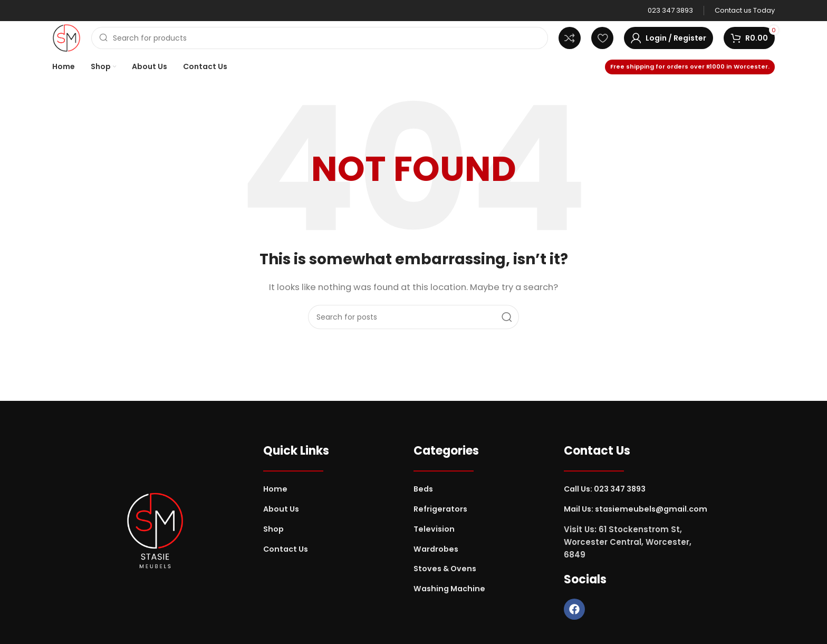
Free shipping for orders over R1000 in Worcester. (690, 66)
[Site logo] (66, 37)
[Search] (320, 38)
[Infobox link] (670, 11)
